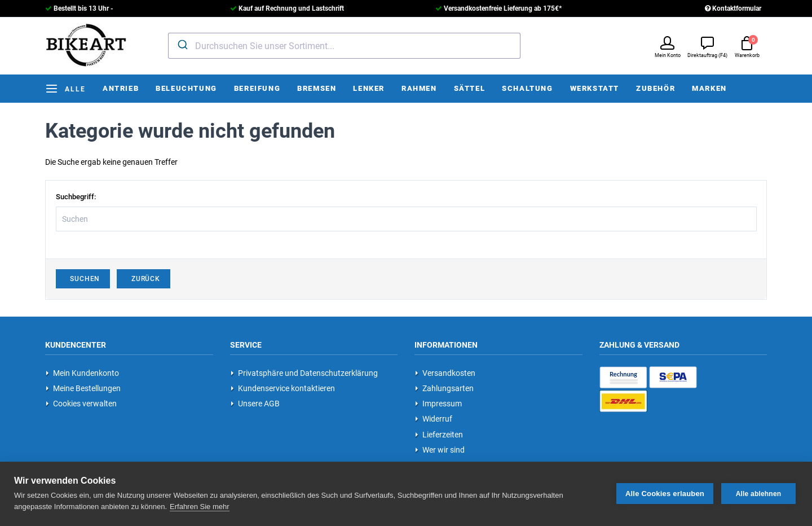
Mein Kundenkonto (82, 373)
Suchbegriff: (76, 197)
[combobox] (344, 46)
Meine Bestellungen (83, 388)
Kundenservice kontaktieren (283, 388)
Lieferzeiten (439, 435)
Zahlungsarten (444, 388)
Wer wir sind (440, 450)
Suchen (83, 279)
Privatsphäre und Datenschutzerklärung (304, 373)
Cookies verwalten (81, 404)
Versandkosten (445, 373)
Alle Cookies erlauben (665, 494)
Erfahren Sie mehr (200, 507)
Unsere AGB (255, 404)
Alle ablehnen (759, 494)
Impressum (438, 404)
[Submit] (182, 45)
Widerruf (434, 419)
